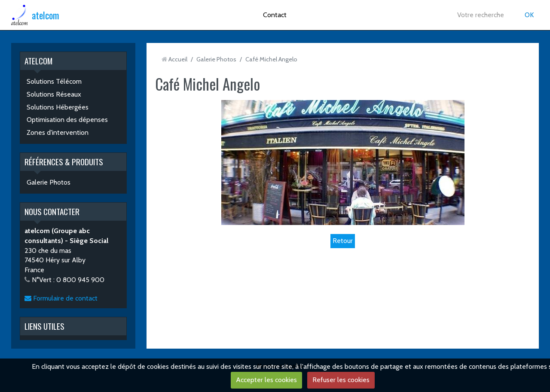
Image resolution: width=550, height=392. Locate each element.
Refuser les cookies (341, 380)
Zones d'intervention (58, 132)
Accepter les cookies (266, 380)
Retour (343, 241)
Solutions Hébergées (58, 107)
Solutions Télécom (54, 81)
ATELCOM (38, 61)
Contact (275, 15)
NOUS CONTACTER (52, 211)
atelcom (46, 15)
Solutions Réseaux (54, 94)
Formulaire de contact (61, 298)
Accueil (178, 59)
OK (529, 15)
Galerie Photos (49, 182)
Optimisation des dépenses (67, 120)
